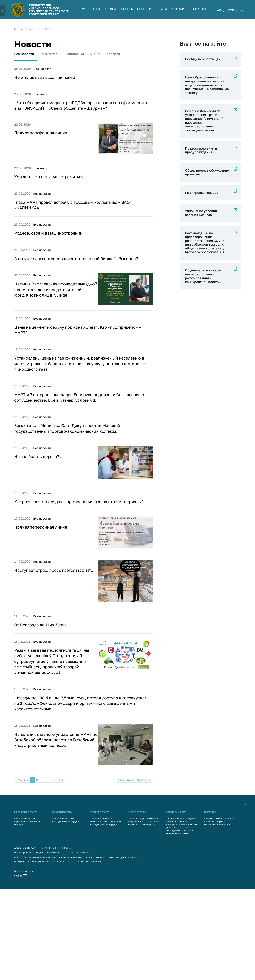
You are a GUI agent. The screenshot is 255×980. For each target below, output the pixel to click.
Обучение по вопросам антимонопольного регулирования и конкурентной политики (204, 276)
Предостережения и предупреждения (201, 150)
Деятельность (121, 9)
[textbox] (232, 10)
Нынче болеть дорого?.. (39, 464)
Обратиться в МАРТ (171, 9)
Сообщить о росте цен (203, 59)
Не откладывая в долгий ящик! (47, 78)
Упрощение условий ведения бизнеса (201, 213)
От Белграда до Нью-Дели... (44, 639)
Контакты (198, 9)
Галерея (114, 54)
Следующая (144, 798)
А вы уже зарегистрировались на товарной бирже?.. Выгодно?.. (82, 262)
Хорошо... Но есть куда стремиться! (52, 178)
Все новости (24, 54)
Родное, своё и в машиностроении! (52, 236)
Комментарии (50, 54)
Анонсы (96, 54)
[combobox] (232, 10)
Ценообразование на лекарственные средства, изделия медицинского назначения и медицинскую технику (207, 85)
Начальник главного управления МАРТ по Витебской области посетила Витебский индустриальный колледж (56, 759)
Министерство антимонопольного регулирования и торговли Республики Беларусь (49, 9)
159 (61, 798)
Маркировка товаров (202, 193)
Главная (19, 29)
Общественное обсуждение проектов (207, 172)
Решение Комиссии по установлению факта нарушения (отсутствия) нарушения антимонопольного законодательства (204, 120)
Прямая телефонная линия (43, 134)
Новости (144, 9)
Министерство (94, 9)
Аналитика (76, 54)
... (55, 798)
